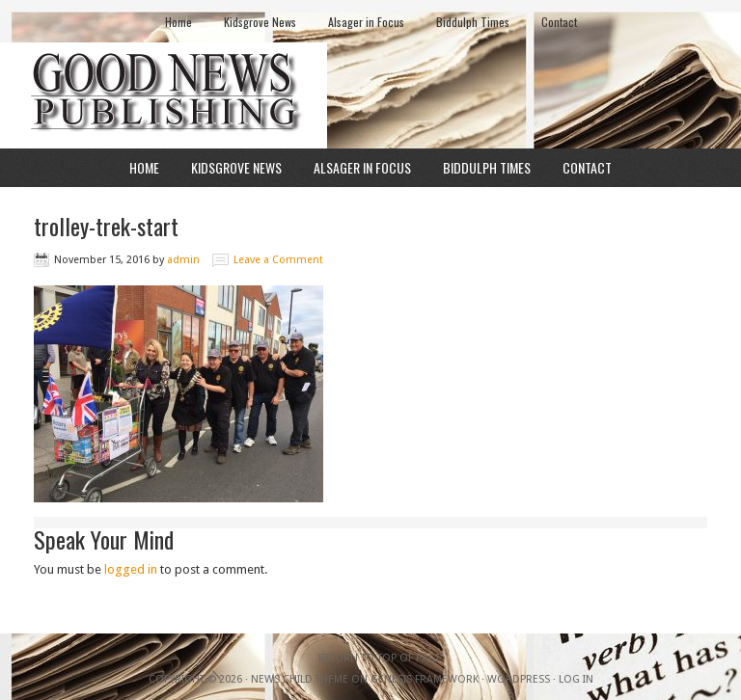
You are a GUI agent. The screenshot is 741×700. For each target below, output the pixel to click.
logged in (131, 569)
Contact (559, 22)
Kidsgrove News (260, 22)
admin (183, 260)
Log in (576, 679)
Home (178, 22)
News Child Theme (300, 679)
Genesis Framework (425, 679)
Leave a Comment (278, 260)
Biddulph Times (473, 22)
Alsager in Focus (366, 22)
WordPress (519, 679)
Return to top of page (380, 658)
